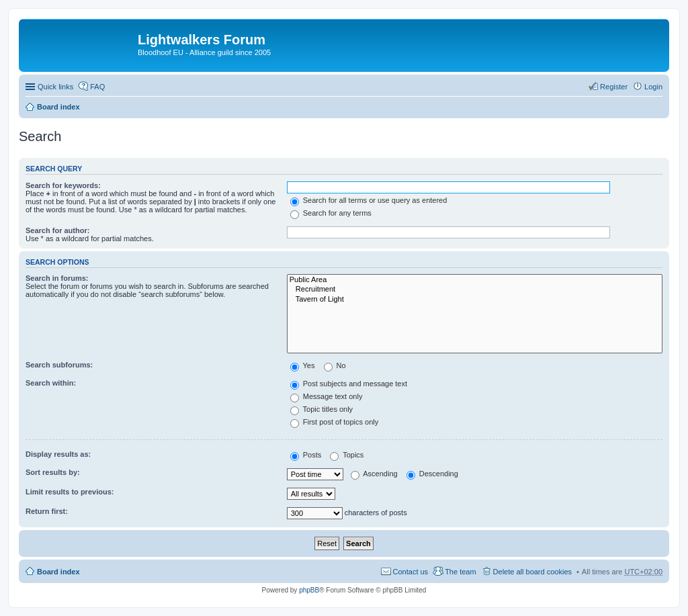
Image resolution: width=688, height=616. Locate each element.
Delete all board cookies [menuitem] (532, 572)
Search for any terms (331, 213)
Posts (306, 455)
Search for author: (57, 230)
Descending (432, 474)
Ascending (374, 474)
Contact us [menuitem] (411, 572)
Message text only (327, 396)
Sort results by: (53, 472)
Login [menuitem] (653, 87)
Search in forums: (57, 278)
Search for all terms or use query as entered (369, 200)
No (335, 365)
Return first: (47, 511)
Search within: (51, 383)
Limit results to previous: (70, 492)
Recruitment (475, 290)
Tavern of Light (475, 300)
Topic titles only (321, 409)
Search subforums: (59, 365)
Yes (303, 365)
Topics (347, 455)
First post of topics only (335, 422)
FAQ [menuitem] (97, 87)
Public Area (475, 280)
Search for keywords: (63, 185)
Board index (58, 107)
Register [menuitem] (614, 87)
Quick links (55, 87)
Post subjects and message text (349, 384)
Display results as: (58, 454)
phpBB (309, 590)
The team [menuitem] (460, 572)
